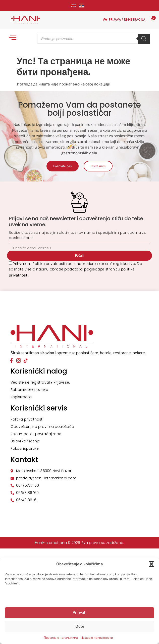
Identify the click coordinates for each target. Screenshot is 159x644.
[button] (151, 564)
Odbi (80, 626)
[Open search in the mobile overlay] (94, 39)
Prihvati (79, 613)
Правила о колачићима (61, 638)
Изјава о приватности (97, 638)
